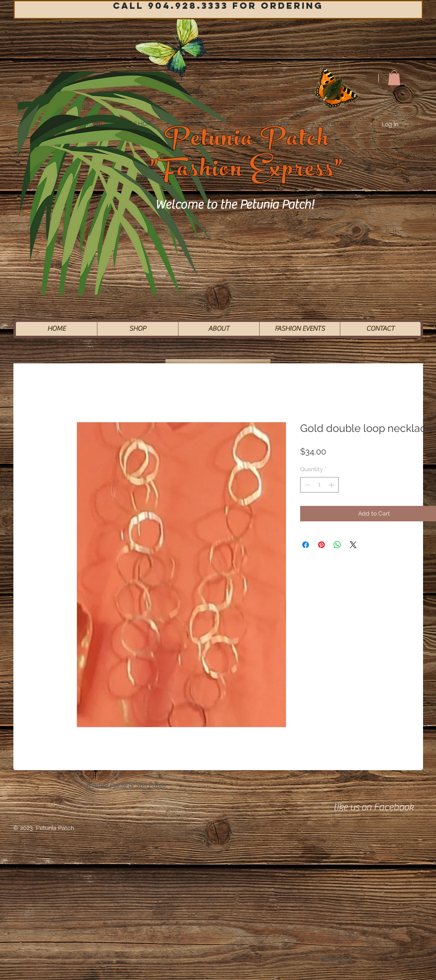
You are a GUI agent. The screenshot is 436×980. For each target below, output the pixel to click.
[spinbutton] (319, 485)
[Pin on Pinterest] (321, 545)
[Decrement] (307, 485)
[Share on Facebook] (306, 545)
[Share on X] (353, 545)
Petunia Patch (247, 141)
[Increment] (332, 485)
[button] (394, 78)
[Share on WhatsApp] (337, 545)
